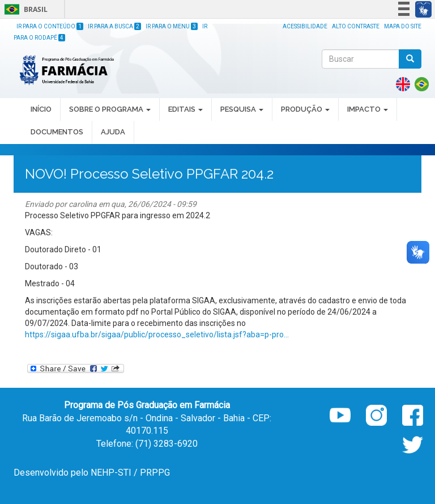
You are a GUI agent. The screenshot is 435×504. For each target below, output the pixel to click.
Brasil (24, 9)
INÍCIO (41, 109)
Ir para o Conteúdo (50, 26)
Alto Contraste (356, 26)
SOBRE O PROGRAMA (110, 109)
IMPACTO (368, 109)
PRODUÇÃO (305, 109)
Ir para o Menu (172, 26)
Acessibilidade (305, 26)
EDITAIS (185, 109)
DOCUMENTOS (57, 132)
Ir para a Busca (114, 26)
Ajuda (113, 132)
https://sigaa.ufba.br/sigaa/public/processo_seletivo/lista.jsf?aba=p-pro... (157, 334)
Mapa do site (403, 26)
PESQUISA (242, 109)
